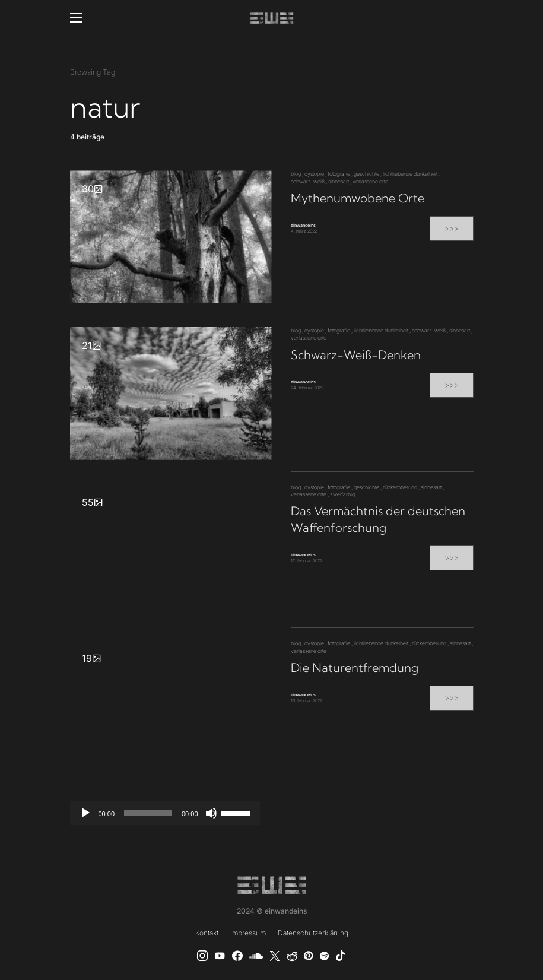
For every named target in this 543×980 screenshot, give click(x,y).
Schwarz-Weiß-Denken (356, 355)
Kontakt (207, 933)
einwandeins (303, 225)
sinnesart (339, 181)
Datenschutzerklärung (313, 933)
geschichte (366, 174)
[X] (275, 956)
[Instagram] (202, 956)
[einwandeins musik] (237, 956)
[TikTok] (341, 956)
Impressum (248, 933)
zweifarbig (342, 494)
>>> (452, 228)
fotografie (339, 174)
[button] (76, 18)
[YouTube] (220, 956)
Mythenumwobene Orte (358, 198)
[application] (165, 813)
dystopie (314, 174)
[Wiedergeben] (85, 813)
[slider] (148, 813)
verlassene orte (370, 181)
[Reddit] (292, 956)
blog (296, 174)
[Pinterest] (308, 956)
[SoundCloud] (256, 956)
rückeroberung (400, 487)
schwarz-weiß (308, 181)
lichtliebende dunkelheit (410, 174)
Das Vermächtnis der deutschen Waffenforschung (378, 519)
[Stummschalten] (211, 813)
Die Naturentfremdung (355, 667)
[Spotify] (324, 956)
